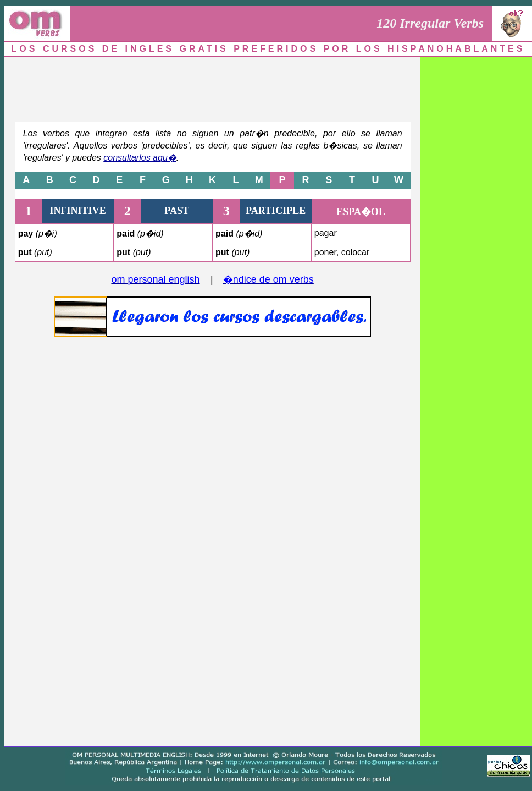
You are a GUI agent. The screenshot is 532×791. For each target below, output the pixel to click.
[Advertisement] (213, 86)
